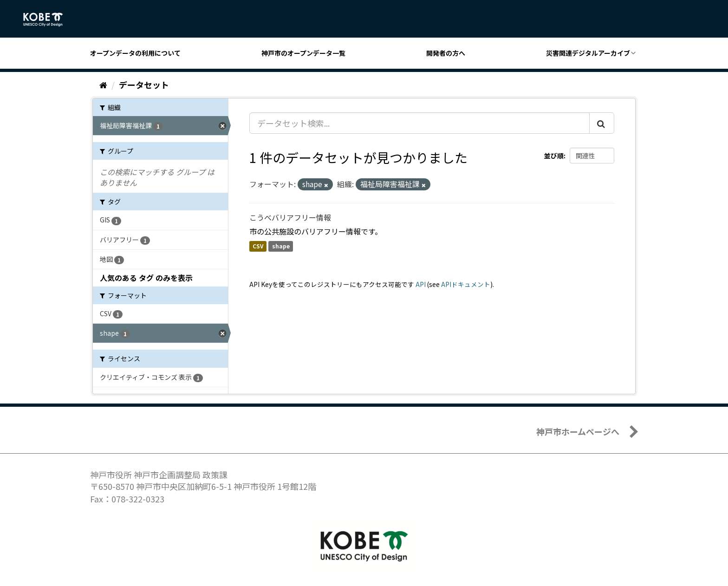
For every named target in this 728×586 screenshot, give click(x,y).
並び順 (554, 156)
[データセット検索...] (419, 123)
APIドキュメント (466, 284)
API (421, 284)
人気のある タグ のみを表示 (146, 278)
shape (281, 246)
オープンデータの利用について (135, 53)
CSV (258, 246)
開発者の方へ (446, 53)
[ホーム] (103, 85)
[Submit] (602, 123)
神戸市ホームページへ (578, 431)
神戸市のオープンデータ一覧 (303, 53)
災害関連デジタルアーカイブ (588, 53)
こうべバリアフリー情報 (290, 217)
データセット (144, 85)
